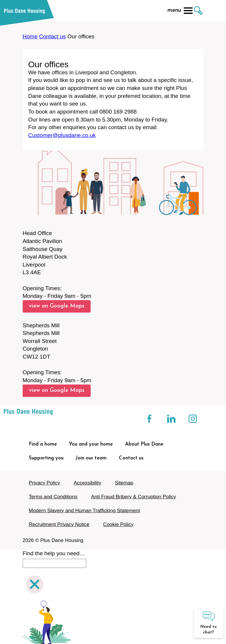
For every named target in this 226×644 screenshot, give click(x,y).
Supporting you (46, 458)
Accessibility (88, 483)
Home (30, 36)
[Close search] (35, 585)
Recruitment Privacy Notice (59, 524)
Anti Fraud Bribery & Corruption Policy (134, 497)
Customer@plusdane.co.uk (62, 135)
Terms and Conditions (53, 497)
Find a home (43, 444)
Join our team (91, 458)
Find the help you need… (54, 553)
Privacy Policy (44, 483)
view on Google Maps (57, 306)
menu (180, 11)
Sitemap (124, 483)
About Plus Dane (144, 444)
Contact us (53, 36)
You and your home (91, 444)
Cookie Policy (118, 524)
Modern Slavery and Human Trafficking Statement (84, 511)
